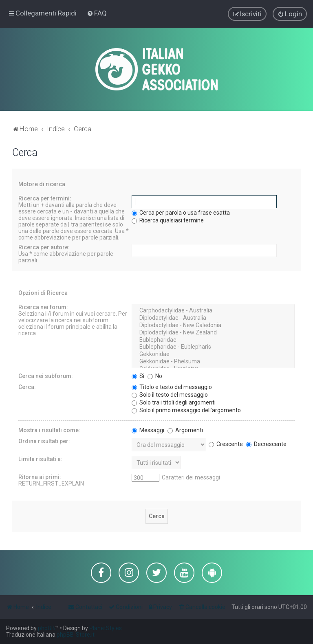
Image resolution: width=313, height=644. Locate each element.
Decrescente (266, 443)
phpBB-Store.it (76, 635)
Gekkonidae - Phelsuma (213, 360)
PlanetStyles (106, 628)
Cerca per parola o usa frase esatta (181, 211)
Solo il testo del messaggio (170, 393)
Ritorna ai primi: (40, 476)
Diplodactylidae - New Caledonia (213, 324)
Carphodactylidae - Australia (213, 310)
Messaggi (148, 429)
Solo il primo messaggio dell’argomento (186, 409)
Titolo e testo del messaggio (172, 386)
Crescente (226, 443)
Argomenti (185, 429)
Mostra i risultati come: (49, 429)
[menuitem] (97, 13)
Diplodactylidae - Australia (213, 317)
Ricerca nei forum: (43, 306)
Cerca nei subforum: (46, 375)
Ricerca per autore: (44, 246)
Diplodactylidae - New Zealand (213, 332)
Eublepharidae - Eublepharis (213, 346)
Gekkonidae (213, 353)
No (155, 375)
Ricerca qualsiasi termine (168, 219)
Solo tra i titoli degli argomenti (174, 401)
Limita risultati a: (40, 458)
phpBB (46, 628)
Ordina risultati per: (44, 440)
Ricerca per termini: (45, 197)
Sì (138, 375)
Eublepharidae (213, 339)
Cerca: (27, 386)
